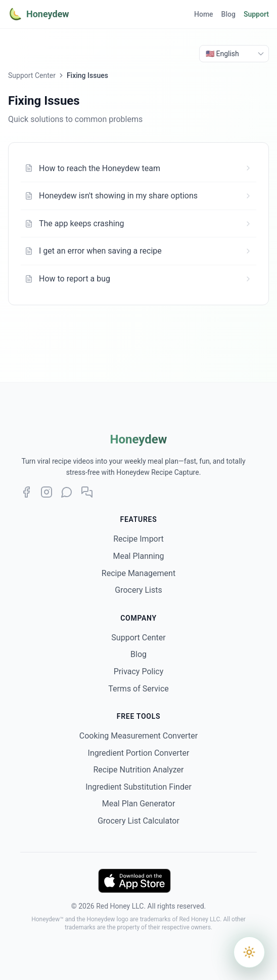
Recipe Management (138, 573)
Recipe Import (138, 539)
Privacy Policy (139, 671)
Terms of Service (138, 689)
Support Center (32, 75)
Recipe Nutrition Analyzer (138, 770)
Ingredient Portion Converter (139, 753)
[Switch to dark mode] (249, 952)
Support (256, 14)
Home (204, 14)
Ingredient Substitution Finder (138, 787)
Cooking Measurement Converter (138, 736)
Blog (228, 14)
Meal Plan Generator (139, 804)
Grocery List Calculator (138, 821)
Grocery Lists (138, 590)
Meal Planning (138, 556)
